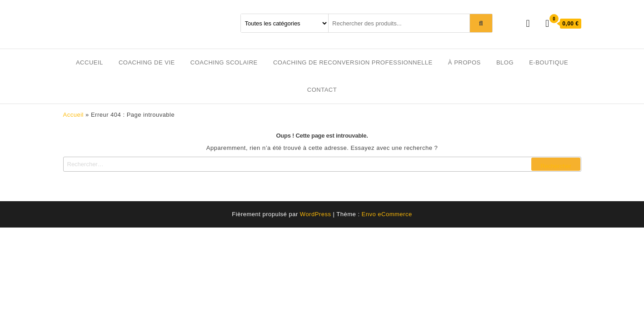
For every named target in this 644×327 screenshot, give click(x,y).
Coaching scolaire (224, 62)
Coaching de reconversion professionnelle (353, 62)
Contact (322, 90)
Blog (505, 62)
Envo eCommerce (387, 214)
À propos (464, 62)
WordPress (316, 214)
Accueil (90, 62)
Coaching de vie (147, 62)
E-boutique (549, 62)
